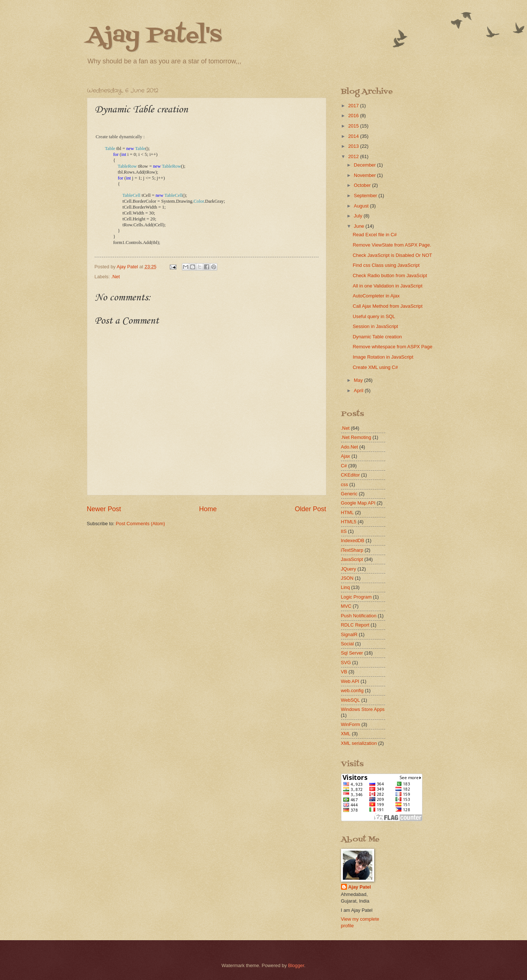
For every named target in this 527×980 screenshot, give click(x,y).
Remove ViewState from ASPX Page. (392, 245)
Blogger (296, 965)
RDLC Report (355, 625)
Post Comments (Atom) (140, 524)
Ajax (346, 456)
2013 (354, 146)
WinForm (351, 724)
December (366, 165)
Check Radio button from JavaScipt (390, 275)
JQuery (349, 569)
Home (208, 509)
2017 (354, 106)
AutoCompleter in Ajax (376, 296)
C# (344, 466)
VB (344, 672)
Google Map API (358, 503)
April (359, 390)
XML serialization (359, 743)
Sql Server (352, 653)
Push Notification (359, 616)
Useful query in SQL (374, 316)
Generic (349, 494)
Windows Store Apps (363, 709)
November (366, 175)
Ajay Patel (360, 887)
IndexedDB (353, 540)
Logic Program (356, 597)
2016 (354, 116)
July (359, 216)
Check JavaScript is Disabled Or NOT (392, 255)
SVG (346, 662)
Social (347, 644)
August (362, 206)
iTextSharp (352, 550)
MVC (346, 606)
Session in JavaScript (375, 326)
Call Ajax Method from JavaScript (388, 306)
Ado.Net (350, 447)
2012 (354, 156)
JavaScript (352, 559)
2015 (354, 126)
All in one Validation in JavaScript (388, 286)
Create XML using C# (375, 367)
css (345, 484)
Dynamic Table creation (377, 337)
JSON (347, 578)
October (363, 185)
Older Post (310, 509)
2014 (354, 136)
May (359, 380)
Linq (345, 587)
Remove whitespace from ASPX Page (393, 347)
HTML (347, 512)
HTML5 (349, 522)
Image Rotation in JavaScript (383, 357)
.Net (116, 277)
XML (346, 734)
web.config (352, 690)
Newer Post (104, 509)
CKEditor (351, 475)
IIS (344, 531)
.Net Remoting (356, 437)
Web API (350, 681)
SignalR (349, 634)
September (366, 196)
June (360, 226)
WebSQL (351, 700)
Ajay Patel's (154, 36)
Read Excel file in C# (375, 235)
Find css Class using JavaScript (386, 265)
